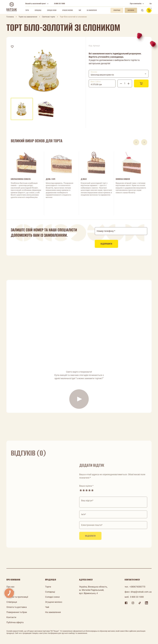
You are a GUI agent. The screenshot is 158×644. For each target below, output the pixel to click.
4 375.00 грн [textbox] (96, 84)
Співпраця (12, 602)
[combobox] (119, 74)
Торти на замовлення (28, 17)
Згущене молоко (68, 10)
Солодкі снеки (52, 10)
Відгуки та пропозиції (17, 597)
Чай (80, 10)
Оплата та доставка (17, 607)
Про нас (10, 587)
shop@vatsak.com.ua (141, 592)
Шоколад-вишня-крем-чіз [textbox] (102, 75)
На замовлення (92, 10)
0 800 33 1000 (60, 4)
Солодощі (38, 10)
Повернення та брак (17, 612)
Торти (27, 10)
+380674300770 (137, 587)
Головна (10, 17)
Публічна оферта (15, 622)
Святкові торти (48, 17)
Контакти (11, 617)
